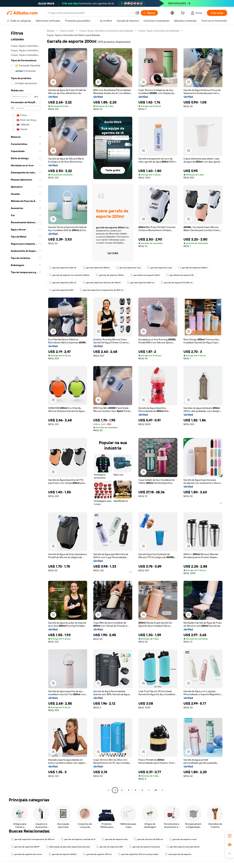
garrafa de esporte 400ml (63, 854)
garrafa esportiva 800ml (96, 268)
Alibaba (51, 31)
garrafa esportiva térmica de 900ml (102, 283)
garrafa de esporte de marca (27, 854)
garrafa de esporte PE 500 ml (177, 283)
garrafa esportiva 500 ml (63, 268)
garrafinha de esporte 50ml (145, 275)
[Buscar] (149, 13)
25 (156, 790)
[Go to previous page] (108, 790)
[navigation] (26, 411)
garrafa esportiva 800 (61, 290)
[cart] (183, 13)
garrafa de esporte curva (183, 839)
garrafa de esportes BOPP (25, 847)
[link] (230, 836)
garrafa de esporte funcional (145, 847)
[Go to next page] (162, 790)
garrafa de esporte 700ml (110, 275)
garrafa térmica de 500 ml (148, 839)
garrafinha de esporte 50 (180, 275)
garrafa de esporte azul (115, 839)
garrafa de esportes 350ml (193, 268)
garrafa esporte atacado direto (183, 847)
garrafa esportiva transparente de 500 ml (102, 290)
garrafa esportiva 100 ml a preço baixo (138, 854)
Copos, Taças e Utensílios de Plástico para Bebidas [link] (73, 35)
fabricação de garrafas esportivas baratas (68, 847)
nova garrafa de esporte (178, 854)
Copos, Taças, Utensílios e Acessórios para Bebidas (106, 31)
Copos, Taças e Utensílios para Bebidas (159, 31)
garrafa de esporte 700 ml (97, 854)
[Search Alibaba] (91, 13)
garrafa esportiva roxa (128, 268)
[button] (137, 13)
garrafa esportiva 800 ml (141, 283)
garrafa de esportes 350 (109, 847)
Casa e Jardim (67, 31)
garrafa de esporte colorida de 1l (78, 839)
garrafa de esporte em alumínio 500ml (69, 275)
